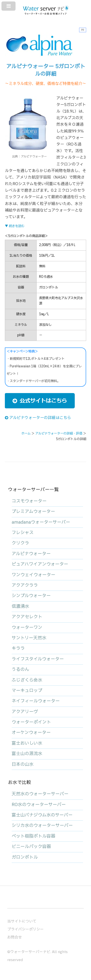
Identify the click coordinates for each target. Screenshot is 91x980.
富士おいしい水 (27, 743)
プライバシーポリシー (25, 929)
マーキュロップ (27, 691)
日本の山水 (23, 764)
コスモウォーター (29, 501)
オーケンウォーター (31, 733)
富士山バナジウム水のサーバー (42, 815)
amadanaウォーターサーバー (41, 522)
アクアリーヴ (25, 712)
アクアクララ (25, 585)
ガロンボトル (25, 857)
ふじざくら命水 (27, 680)
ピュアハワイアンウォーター (40, 564)
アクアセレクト (27, 617)
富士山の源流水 (27, 754)
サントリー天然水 (29, 638)
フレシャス (23, 533)
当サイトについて (22, 921)
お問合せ (15, 937)
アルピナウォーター (31, 554)
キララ (18, 648)
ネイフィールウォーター (36, 701)
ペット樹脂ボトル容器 (33, 836)
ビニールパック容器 (31, 847)
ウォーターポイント (31, 722)
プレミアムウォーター (33, 512)
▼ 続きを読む (15, 226)
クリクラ (20, 543)
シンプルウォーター (31, 596)
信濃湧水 (20, 606)
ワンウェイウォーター (33, 575)
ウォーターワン (27, 628)
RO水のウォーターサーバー (39, 805)
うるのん (20, 670)
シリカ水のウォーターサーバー (42, 826)
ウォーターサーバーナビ (30, 952)
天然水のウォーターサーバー (40, 794)
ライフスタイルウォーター (38, 659)
